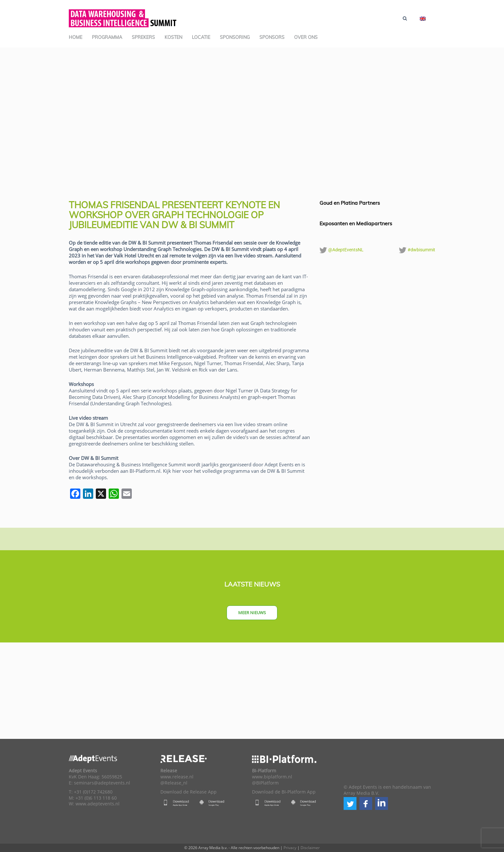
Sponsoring (235, 37)
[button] (350, 803)
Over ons (306, 37)
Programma (107, 37)
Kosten (173, 37)
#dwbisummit (417, 250)
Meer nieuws (252, 613)
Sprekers (143, 37)
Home (76, 37)
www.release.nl (177, 777)
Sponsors (272, 37)
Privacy (290, 848)
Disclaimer (310, 848)
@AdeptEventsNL (342, 250)
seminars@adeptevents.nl (102, 783)
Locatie (201, 37)
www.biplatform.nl (272, 777)
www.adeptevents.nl (98, 804)
